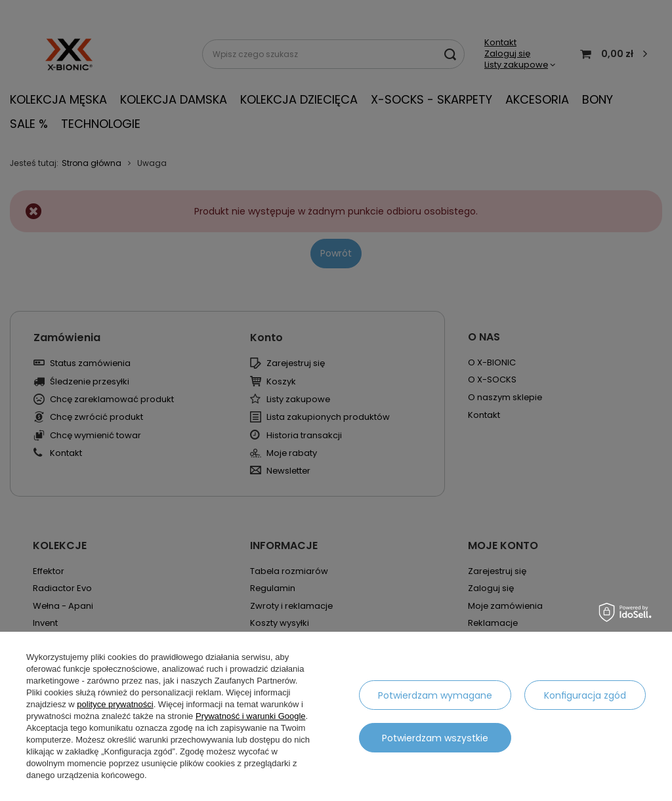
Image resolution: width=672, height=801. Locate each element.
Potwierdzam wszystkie (435, 738)
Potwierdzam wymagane (435, 695)
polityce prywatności (115, 704)
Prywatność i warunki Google (251, 716)
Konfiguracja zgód (585, 695)
